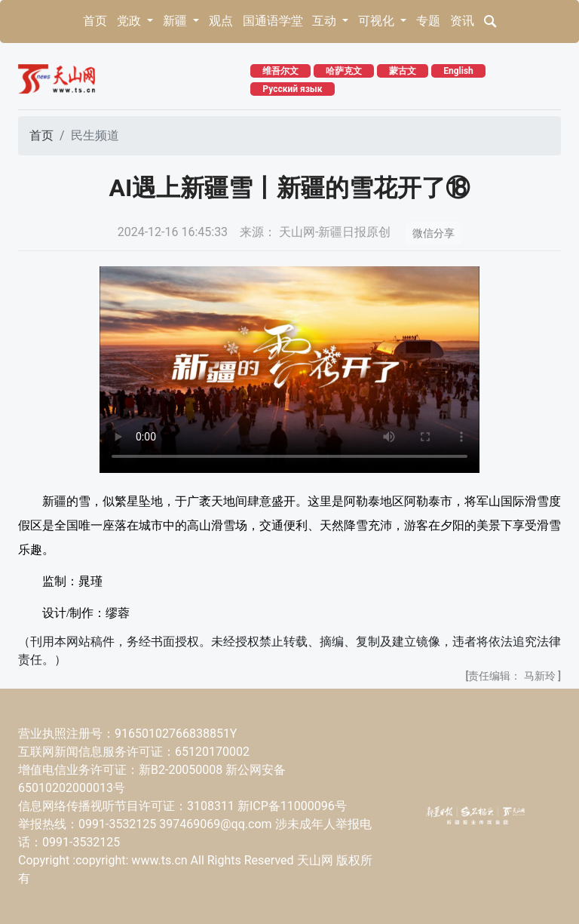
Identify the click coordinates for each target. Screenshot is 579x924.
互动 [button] (326, 21)
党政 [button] (130, 21)
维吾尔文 (280, 71)
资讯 (462, 21)
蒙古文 (403, 71)
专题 (428, 21)
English (458, 71)
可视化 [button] (378, 21)
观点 (221, 21)
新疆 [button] (176, 21)
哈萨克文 (344, 71)
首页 (95, 21)
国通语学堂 (273, 21)
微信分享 (433, 233)
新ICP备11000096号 (292, 806)
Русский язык (292, 89)
